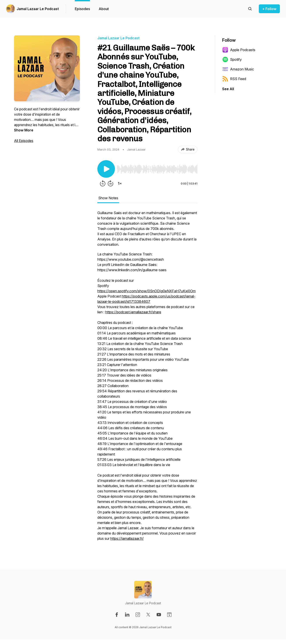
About (104, 9)
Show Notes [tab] (108, 198)
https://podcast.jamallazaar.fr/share (133, 312)
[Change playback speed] (120, 183)
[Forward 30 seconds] (111, 183)
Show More (24, 130)
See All (228, 89)
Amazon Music (238, 69)
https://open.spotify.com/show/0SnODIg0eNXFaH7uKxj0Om (147, 291)
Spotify (232, 59)
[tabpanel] (147, 378)
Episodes (82, 9)
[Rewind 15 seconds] (103, 183)
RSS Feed (234, 79)
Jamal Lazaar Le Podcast (38, 9)
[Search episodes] (250, 9)
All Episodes (24, 141)
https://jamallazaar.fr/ (127, 538)
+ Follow (269, 9)
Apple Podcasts (239, 50)
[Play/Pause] (106, 169)
